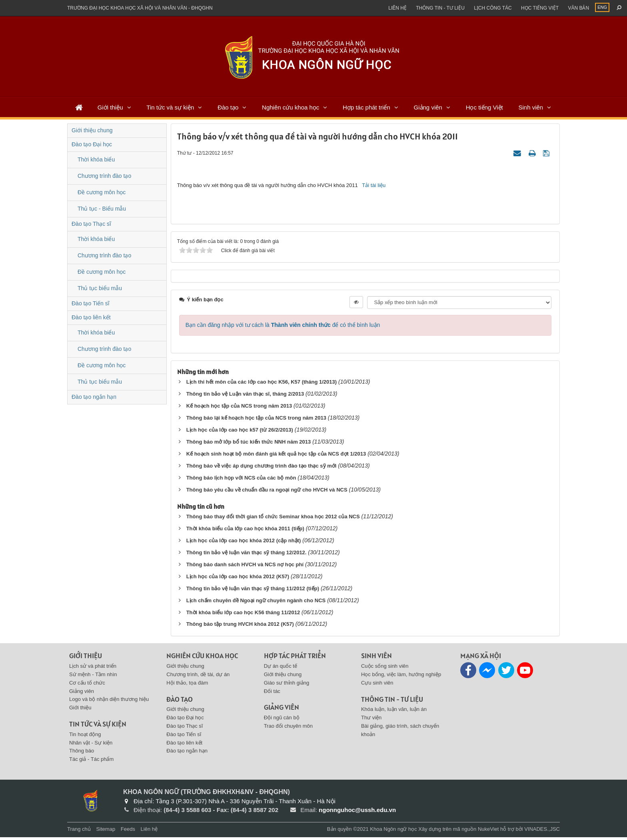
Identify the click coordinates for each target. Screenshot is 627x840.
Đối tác (272, 694)
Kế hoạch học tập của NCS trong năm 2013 (239, 409)
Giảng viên (428, 107)
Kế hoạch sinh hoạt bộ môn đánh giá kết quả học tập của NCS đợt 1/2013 (276, 457)
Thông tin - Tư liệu (440, 8)
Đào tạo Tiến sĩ (91, 303)
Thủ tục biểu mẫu (100, 288)
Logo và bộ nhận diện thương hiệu (109, 702)
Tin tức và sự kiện (170, 107)
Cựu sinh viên (377, 686)
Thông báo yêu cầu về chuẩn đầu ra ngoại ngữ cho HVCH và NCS (267, 493)
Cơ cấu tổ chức (87, 686)
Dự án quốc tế (281, 669)
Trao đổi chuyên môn (288, 729)
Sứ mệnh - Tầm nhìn (93, 677)
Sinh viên (531, 107)
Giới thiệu (110, 107)
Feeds (128, 832)
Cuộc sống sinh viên (385, 669)
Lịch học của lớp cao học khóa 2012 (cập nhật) (244, 543)
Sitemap (106, 832)
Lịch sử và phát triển (93, 669)
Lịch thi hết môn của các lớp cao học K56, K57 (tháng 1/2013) (262, 385)
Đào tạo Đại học (92, 144)
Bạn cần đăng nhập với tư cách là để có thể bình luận (283, 328)
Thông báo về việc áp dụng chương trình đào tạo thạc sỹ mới (262, 469)
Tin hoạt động (85, 737)
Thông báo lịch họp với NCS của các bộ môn (241, 481)
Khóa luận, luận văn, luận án (394, 712)
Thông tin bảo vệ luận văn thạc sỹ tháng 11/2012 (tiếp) (253, 591)
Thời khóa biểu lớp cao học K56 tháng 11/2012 (243, 615)
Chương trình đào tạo (104, 176)
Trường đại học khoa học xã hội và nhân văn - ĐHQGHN (140, 8)
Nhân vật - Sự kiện (91, 745)
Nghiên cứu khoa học (291, 107)
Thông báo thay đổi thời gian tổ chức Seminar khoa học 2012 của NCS (273, 519)
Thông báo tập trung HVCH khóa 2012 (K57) (240, 627)
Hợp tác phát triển (366, 107)
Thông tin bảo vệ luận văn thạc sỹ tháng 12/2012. (247, 555)
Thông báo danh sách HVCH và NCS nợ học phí (245, 567)
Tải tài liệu (374, 186)
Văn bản (578, 8)
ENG (602, 7)
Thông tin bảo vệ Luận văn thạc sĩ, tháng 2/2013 (245, 397)
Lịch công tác (493, 8)
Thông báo (82, 754)
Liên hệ (397, 8)
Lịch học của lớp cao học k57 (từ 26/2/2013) (240, 433)
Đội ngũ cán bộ (282, 720)
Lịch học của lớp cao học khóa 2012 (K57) (238, 579)
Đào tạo (228, 107)
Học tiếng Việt (484, 107)
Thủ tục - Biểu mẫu (102, 209)
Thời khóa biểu (96, 159)
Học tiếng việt (540, 8)
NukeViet (488, 832)
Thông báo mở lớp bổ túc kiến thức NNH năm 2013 (249, 445)
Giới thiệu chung (92, 130)
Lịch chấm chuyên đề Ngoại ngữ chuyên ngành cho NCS (256, 603)
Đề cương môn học (102, 192)
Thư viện (371, 720)
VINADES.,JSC (542, 832)
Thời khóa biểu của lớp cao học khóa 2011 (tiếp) (245, 531)
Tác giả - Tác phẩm (91, 762)
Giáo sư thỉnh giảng (287, 686)
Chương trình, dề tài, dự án (198, 677)
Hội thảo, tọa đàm (187, 686)
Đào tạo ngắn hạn (94, 397)
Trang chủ (79, 832)
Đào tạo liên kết (91, 317)
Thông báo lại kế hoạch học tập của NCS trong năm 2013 (256, 421)
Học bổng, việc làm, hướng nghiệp (401, 677)
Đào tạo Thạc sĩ (91, 224)
